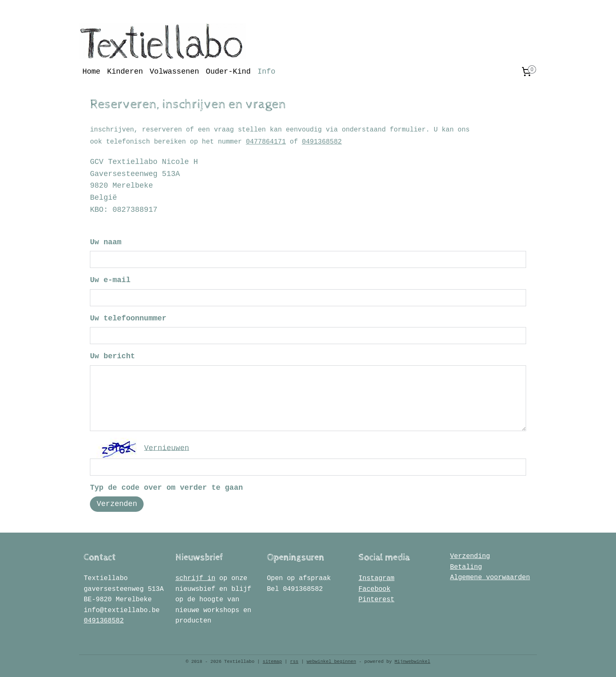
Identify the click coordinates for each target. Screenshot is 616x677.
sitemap (272, 662)
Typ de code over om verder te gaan (166, 488)
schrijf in (195, 578)
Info (266, 72)
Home (91, 72)
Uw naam (106, 242)
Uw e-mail (110, 280)
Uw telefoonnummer (128, 318)
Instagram (376, 578)
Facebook (374, 589)
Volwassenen (175, 72)
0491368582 (322, 142)
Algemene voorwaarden (490, 578)
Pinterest (376, 600)
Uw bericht (112, 356)
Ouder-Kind (228, 72)
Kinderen (125, 72)
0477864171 (266, 142)
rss (294, 662)
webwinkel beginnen (332, 662)
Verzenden (117, 504)
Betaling (466, 567)
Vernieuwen (166, 448)
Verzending (470, 556)
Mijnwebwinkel (412, 662)
